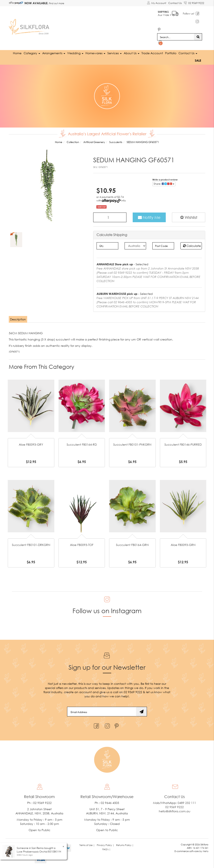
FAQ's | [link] (106, 849)
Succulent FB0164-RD (82, 444)
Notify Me (149, 217)
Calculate (192, 246)
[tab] (18, 319)
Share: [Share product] (164, 184)
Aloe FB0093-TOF (82, 545)
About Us (132, 53)
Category (32, 53)
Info (124, 201)
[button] (189, 217)
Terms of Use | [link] (87, 845)
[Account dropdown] (157, 3)
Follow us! (189, 14)
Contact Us (175, 3)
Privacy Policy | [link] (105, 845)
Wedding (75, 53)
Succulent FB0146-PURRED (183, 444)
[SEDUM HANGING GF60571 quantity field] (110, 217)
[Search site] (198, 37)
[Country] (135, 246)
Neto (206, 851)
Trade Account (152, 53)
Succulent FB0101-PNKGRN (132, 444)
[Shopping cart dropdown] (160, 43)
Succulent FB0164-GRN (132, 545)
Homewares (95, 53)
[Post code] (163, 246)
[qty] (107, 246)
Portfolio (171, 53)
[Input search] (176, 37)
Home (17, 53)
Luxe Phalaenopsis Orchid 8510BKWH (39, 852)
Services (115, 53)
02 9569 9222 (194, 2)
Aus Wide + (168, 13)
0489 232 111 (187, 803)
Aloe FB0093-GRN (183, 545)
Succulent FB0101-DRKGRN (31, 545)
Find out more (56, 3)
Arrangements (54, 53)
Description (18, 319)
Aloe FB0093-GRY (31, 444)
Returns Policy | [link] (125, 845)
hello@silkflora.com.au (175, 811)
